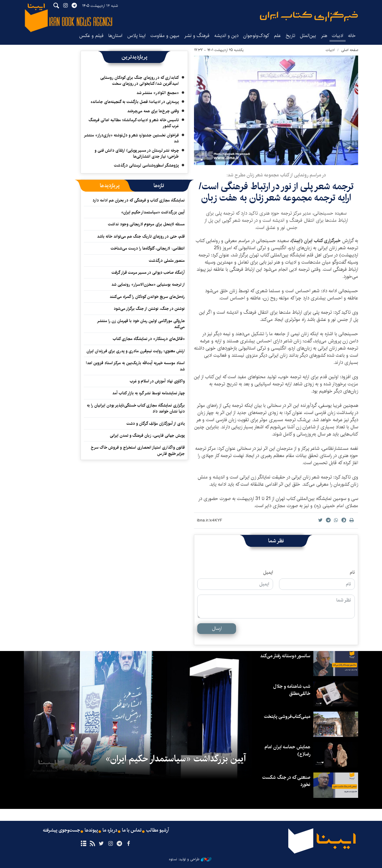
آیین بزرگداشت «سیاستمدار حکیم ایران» (153, 212)
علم (277, 36)
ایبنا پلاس (136, 36)
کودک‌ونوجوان (256, 36)
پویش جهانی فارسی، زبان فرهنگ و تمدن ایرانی (147, 435)
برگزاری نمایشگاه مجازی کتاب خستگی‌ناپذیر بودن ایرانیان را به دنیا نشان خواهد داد (136, 408)
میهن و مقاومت (165, 36)
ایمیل (268, 572)
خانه (352, 36)
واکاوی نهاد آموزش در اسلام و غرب (157, 381)
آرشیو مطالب (158, 830)
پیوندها (91, 830)
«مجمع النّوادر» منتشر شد (158, 93)
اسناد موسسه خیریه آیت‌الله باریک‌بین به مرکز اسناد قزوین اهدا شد (135, 366)
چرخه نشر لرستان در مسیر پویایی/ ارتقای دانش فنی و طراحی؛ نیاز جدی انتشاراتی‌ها (137, 153)
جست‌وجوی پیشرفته (61, 830)
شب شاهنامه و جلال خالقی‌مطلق (292, 690)
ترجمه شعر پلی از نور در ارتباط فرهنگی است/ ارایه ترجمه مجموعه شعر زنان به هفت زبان (276, 192)
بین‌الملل (308, 36)
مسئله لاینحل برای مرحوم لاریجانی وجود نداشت (146, 224)
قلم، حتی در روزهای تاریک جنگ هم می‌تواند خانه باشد (141, 236)
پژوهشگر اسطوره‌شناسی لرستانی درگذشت (146, 165)
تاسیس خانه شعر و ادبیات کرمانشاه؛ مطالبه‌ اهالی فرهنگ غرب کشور (134, 123)
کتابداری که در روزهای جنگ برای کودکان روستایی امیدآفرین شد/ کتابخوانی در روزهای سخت (140, 81)
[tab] (159, 186)
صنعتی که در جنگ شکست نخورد (286, 781)
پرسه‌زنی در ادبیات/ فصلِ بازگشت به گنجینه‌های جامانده (135, 102)
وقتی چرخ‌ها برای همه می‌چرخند (153, 111)
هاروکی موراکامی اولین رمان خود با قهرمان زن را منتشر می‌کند (141, 324)
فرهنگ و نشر (197, 36)
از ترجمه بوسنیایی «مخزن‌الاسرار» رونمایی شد (148, 284)
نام (352, 572)
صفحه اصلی (350, 50)
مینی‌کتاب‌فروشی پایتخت (287, 717)
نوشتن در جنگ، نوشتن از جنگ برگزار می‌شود (149, 309)
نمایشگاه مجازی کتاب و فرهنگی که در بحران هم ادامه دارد (139, 200)
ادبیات (338, 36)
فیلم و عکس (91, 36)
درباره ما (110, 830)
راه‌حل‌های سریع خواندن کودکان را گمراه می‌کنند (147, 297)
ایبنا (309, 17)
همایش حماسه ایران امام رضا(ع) (287, 751)
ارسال (217, 628)
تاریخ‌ (290, 36)
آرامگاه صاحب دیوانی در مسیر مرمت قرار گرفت (148, 273)
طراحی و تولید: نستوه (190, 859)
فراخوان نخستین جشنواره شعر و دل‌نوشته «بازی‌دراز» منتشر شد (131, 138)
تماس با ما (132, 830)
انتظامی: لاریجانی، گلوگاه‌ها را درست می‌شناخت (148, 248)
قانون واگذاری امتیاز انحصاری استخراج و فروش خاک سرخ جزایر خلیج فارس (138, 450)
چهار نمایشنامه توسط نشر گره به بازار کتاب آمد (148, 393)
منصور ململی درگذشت (167, 261)
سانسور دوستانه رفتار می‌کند (285, 656)
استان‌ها (115, 36)
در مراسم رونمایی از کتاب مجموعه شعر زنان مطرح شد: (276, 175)
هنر (324, 36)
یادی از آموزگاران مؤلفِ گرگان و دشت (156, 424)
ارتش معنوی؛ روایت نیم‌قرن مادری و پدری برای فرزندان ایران (136, 351)
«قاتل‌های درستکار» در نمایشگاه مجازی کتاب (149, 339)
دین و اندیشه (226, 36)
